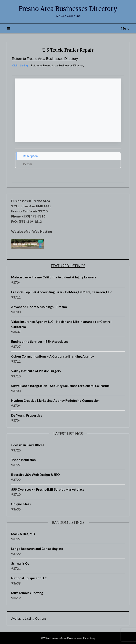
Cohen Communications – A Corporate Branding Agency (53, 356)
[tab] (68, 156)
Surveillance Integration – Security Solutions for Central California (60, 386)
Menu (125, 28)
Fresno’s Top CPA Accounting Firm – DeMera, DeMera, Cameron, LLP (61, 292)
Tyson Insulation (23, 460)
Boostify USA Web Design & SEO (35, 475)
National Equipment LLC (29, 578)
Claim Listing (20, 65)
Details (28, 164)
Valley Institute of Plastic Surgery (36, 371)
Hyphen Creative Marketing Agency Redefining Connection (55, 400)
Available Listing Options (29, 618)
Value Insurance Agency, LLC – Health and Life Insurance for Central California (61, 324)
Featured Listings (68, 266)
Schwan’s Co (20, 563)
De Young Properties (27, 415)
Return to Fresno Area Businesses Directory (45, 59)
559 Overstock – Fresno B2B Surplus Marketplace (48, 489)
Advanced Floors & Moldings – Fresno (39, 307)
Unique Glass (21, 504)
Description (30, 156)
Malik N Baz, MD (23, 534)
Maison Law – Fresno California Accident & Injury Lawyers (54, 277)
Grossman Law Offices (28, 445)
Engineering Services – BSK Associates (40, 341)
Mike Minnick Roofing (27, 593)
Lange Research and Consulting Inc (37, 549)
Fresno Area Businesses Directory (68, 9)
